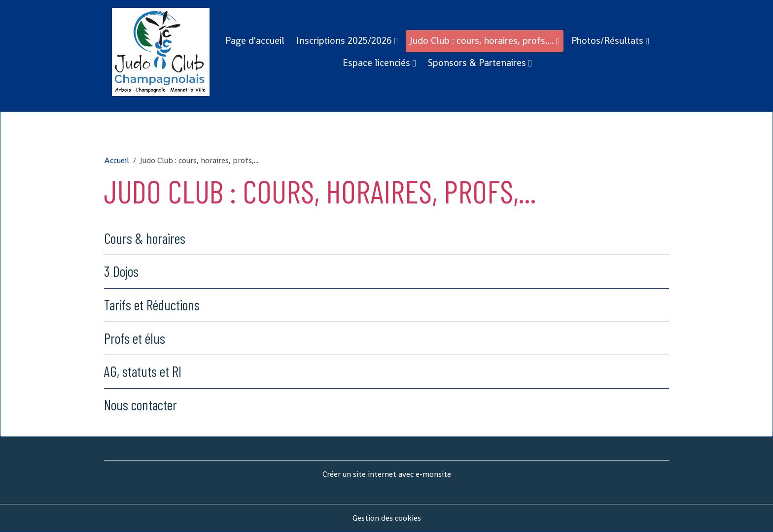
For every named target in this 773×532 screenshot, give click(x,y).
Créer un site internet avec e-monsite (387, 474)
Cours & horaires (145, 238)
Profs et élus (135, 338)
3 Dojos (121, 271)
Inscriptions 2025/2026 (345, 41)
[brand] (161, 52)
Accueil (117, 160)
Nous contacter (141, 405)
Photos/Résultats (609, 41)
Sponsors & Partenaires (478, 63)
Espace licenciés (378, 63)
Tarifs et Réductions (152, 305)
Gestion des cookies (387, 518)
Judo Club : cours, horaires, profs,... (483, 41)
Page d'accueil (255, 41)
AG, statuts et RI (143, 371)
